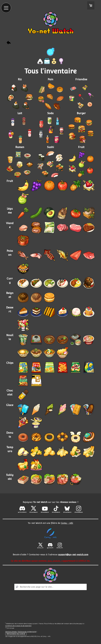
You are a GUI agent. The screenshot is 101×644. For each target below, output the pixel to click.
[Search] (50, 587)
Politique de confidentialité (27, 632)
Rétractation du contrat (16, 634)
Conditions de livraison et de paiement (18, 626)
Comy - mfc (67, 523)
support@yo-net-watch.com (73, 555)
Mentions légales (11, 632)
